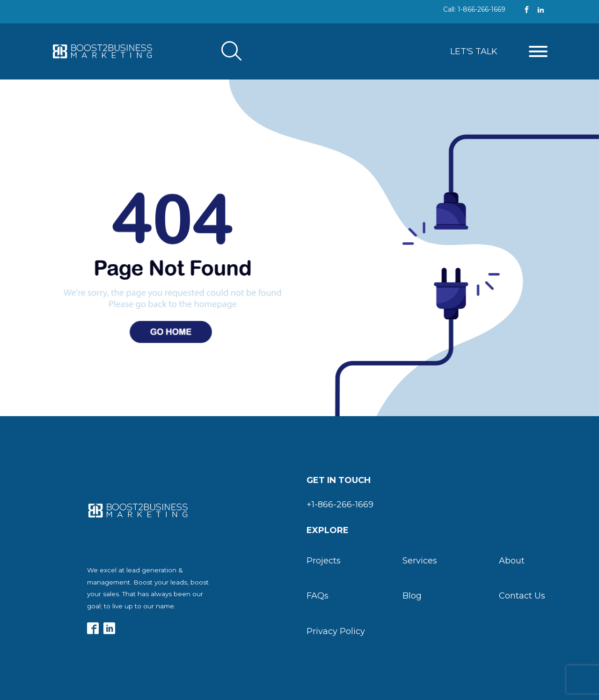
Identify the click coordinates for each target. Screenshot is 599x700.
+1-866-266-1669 (340, 505)
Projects (324, 561)
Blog (412, 596)
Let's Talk (474, 51)
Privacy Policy (336, 631)
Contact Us (522, 596)
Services (420, 561)
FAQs (318, 596)
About (512, 561)
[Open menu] (538, 51)
